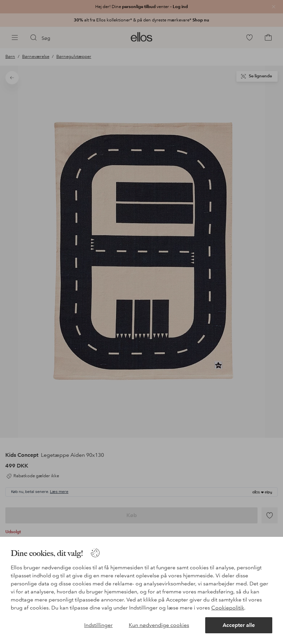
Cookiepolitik (228, 608)
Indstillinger (98, 625)
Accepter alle (239, 625)
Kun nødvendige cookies (159, 625)
